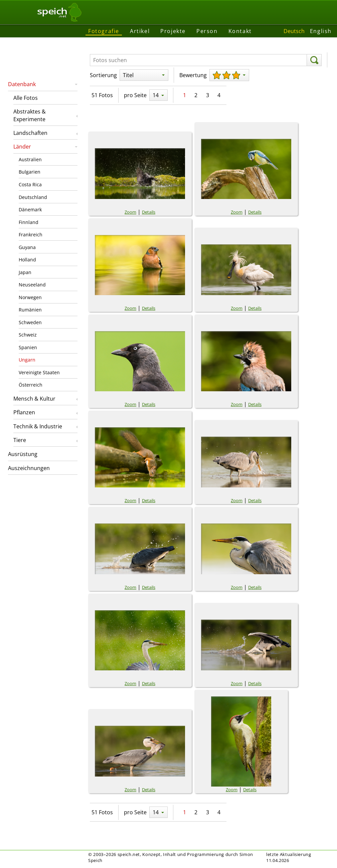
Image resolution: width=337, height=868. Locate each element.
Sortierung (103, 75)
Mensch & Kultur (34, 399)
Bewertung (193, 75)
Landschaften (30, 133)
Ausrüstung (23, 454)
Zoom (130, 212)
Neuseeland (32, 285)
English (321, 31)
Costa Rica (30, 184)
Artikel (140, 31)
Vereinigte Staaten (39, 372)
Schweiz (28, 335)
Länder (22, 147)
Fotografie (104, 31)
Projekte (173, 31)
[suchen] (314, 60)
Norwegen (30, 297)
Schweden (30, 322)
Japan (25, 272)
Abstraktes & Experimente (30, 115)
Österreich (31, 385)
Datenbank (22, 84)
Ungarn (27, 360)
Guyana (27, 247)
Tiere (20, 440)
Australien (30, 159)
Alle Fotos (26, 98)
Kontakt (240, 31)
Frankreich (31, 235)
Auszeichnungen (29, 468)
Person (207, 31)
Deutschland (33, 197)
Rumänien (30, 310)
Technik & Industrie (38, 426)
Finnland (29, 222)
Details (149, 212)
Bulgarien (30, 172)
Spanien (28, 347)
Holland (27, 260)
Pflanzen (24, 412)
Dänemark (30, 209)
